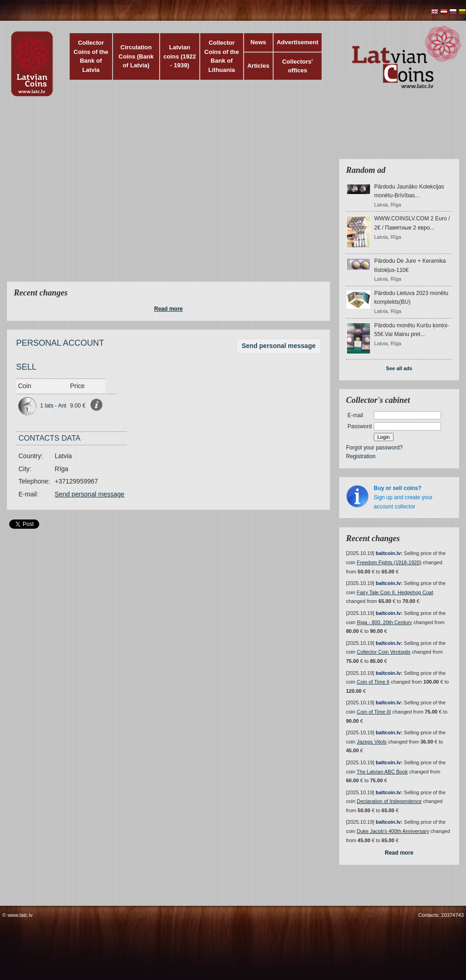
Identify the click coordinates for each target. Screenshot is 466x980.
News (258, 42)
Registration (361, 456)
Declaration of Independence (389, 801)
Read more (168, 309)
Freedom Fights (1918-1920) (389, 562)
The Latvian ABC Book (382, 772)
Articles (258, 66)
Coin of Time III (374, 712)
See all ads (399, 368)
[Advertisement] (87, 195)
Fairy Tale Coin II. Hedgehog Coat (395, 592)
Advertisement (298, 42)
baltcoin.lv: (389, 553)
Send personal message (279, 346)
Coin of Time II (373, 682)
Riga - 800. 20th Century (384, 622)
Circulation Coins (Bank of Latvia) (136, 56)
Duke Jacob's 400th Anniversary (393, 831)
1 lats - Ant (53, 406)
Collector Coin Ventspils (383, 652)
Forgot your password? (374, 448)
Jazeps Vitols (372, 742)
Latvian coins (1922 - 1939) (180, 56)
